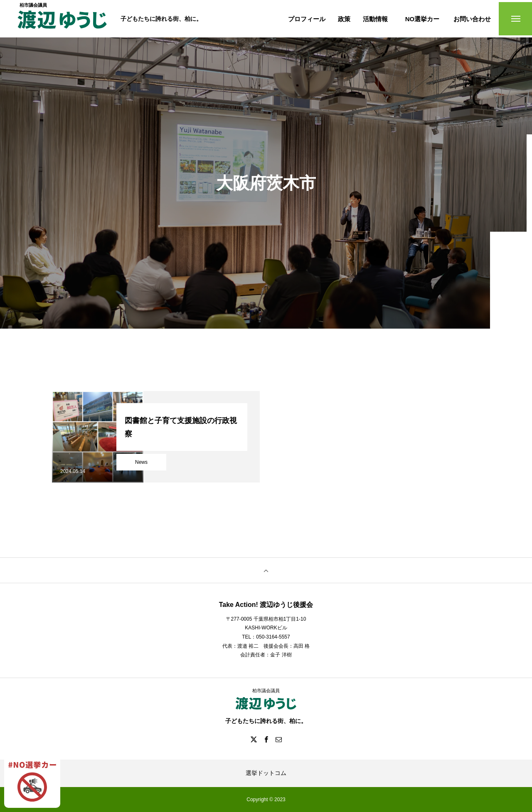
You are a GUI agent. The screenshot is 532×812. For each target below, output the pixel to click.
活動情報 (375, 19)
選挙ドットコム (266, 773)
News (141, 462)
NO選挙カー (422, 19)
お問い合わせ (472, 19)
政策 (344, 19)
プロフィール (307, 19)
